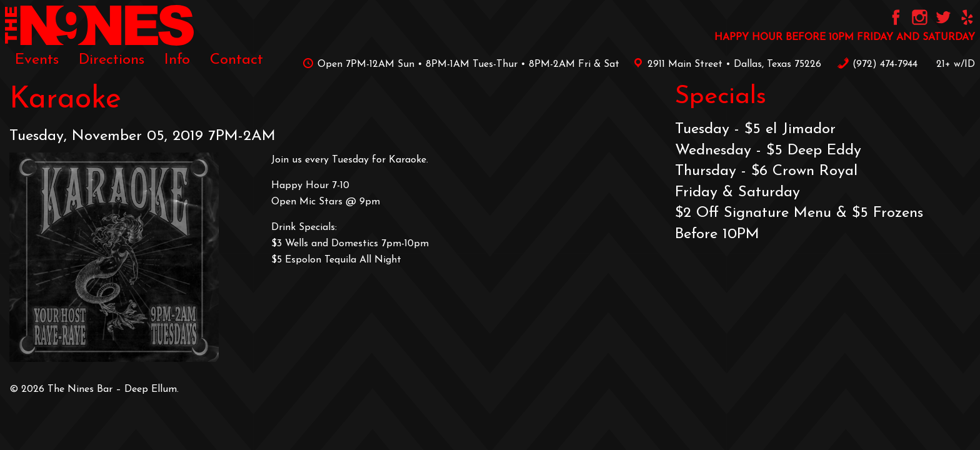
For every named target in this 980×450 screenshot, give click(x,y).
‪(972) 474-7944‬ (877, 64)
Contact (237, 60)
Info (177, 60)
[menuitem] (37, 60)
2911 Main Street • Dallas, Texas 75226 (725, 64)
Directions (112, 60)
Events (37, 60)
